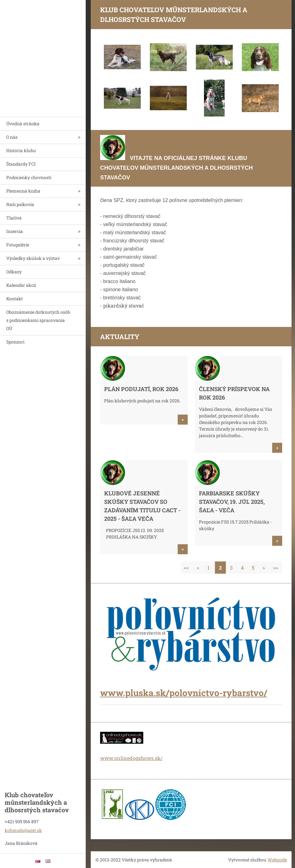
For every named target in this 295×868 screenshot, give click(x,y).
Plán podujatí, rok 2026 (141, 389)
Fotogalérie (18, 245)
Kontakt (15, 299)
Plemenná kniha (23, 191)
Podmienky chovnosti (29, 177)
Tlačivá (14, 218)
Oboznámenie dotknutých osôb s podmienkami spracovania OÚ (38, 320)
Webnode (277, 860)
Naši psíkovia (20, 204)
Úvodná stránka (23, 124)
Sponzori (15, 342)
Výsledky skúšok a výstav (33, 258)
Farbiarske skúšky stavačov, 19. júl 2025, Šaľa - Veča (232, 502)
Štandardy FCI (21, 164)
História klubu (21, 150)
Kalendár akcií (21, 285)
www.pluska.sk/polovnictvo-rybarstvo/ (184, 693)
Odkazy (14, 272)
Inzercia (15, 231)
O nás (12, 137)
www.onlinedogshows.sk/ (131, 758)
